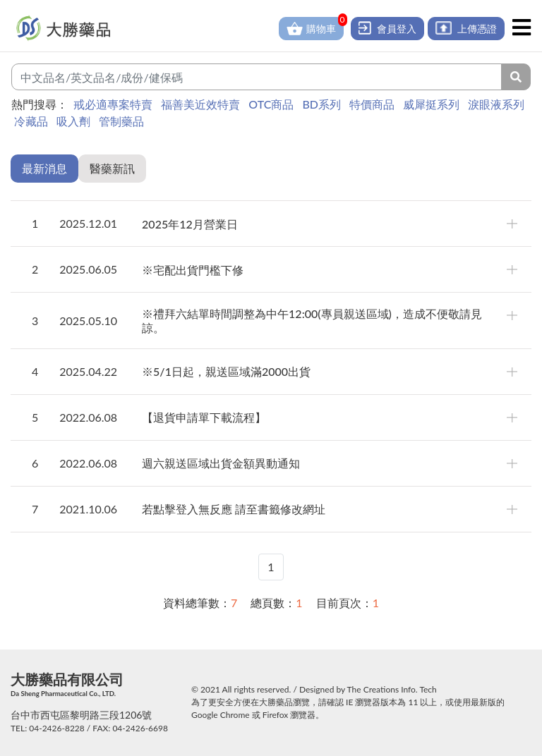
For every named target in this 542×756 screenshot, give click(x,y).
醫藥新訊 (112, 168)
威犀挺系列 (431, 104)
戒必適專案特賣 (113, 104)
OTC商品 (271, 104)
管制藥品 (121, 121)
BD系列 (321, 104)
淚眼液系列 (496, 104)
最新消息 (44, 168)
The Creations (373, 689)
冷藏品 (31, 121)
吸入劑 (73, 121)
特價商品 (372, 104)
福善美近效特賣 (200, 104)
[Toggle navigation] (522, 28)
